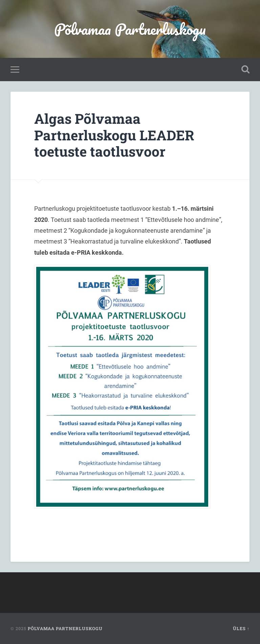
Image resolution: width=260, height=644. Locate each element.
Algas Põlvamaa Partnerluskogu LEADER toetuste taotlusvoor (114, 135)
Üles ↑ (241, 628)
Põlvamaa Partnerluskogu (130, 29)
